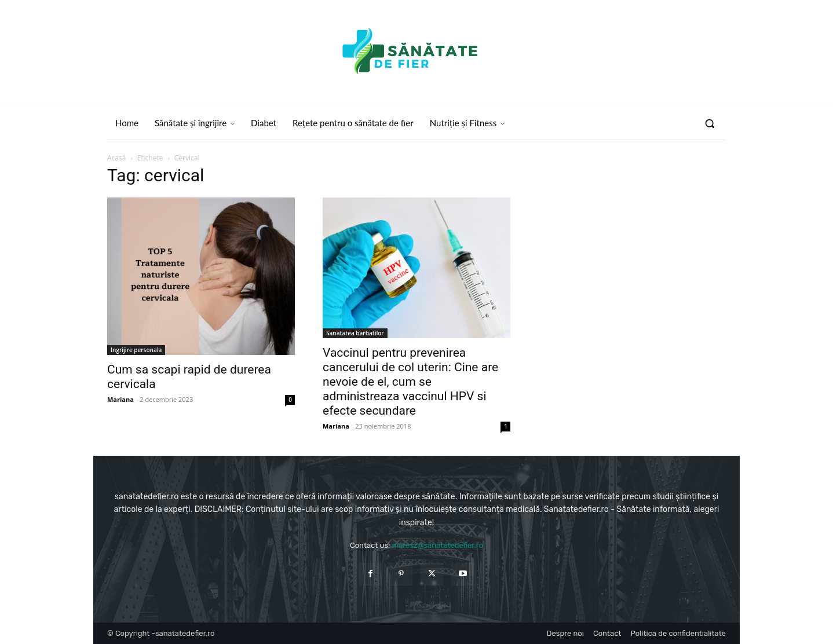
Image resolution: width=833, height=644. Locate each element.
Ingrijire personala (136, 350)
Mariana (120, 399)
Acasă (116, 158)
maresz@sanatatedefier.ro (438, 545)
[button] (710, 123)
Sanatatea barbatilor (355, 333)
